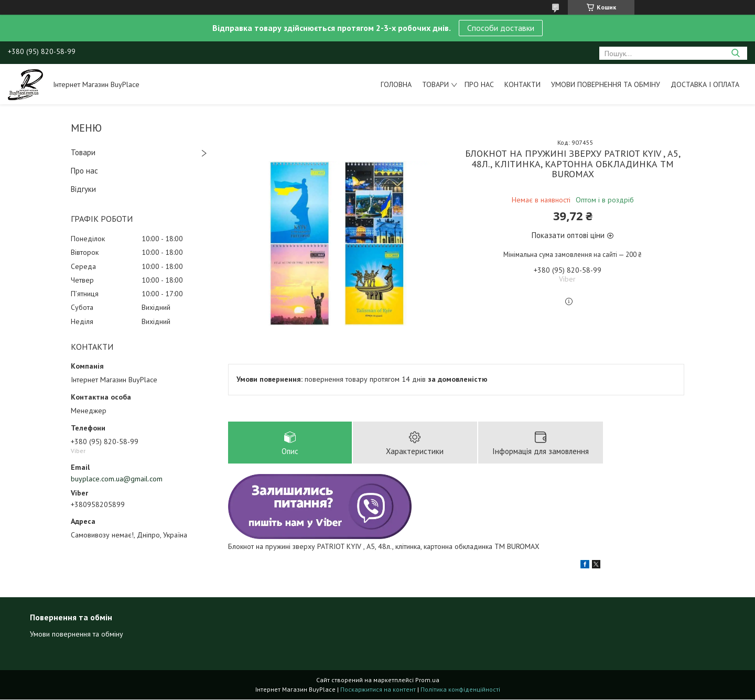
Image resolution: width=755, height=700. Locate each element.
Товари (435, 84)
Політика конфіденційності (460, 690)
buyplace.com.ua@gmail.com (117, 479)
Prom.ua (427, 680)
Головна (396, 84)
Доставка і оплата (705, 84)
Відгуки (83, 189)
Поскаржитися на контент (378, 690)
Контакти (522, 84)
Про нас (479, 84)
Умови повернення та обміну (606, 84)
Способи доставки (501, 28)
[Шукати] (735, 53)
